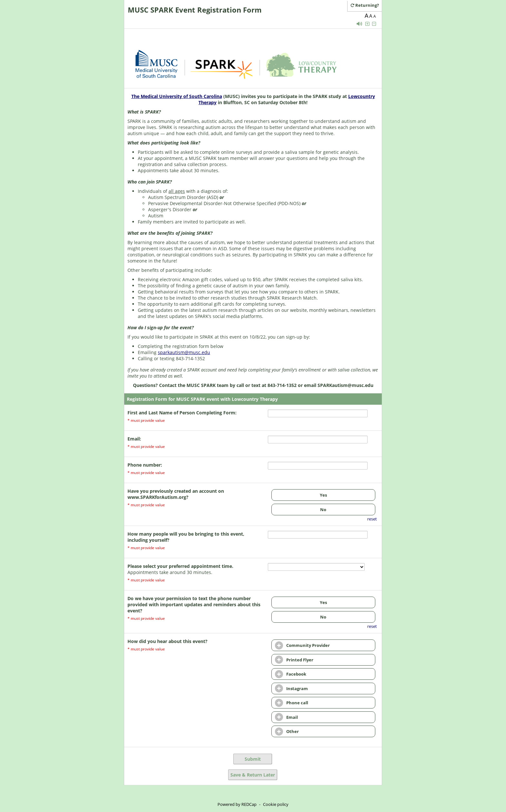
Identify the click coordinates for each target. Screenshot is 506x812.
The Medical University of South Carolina (177, 96)
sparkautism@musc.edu (184, 352)
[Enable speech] (359, 24)
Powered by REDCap (237, 804)
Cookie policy (276, 804)
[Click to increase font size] (367, 24)
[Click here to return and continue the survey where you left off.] (367, 5)
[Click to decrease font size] (374, 24)
